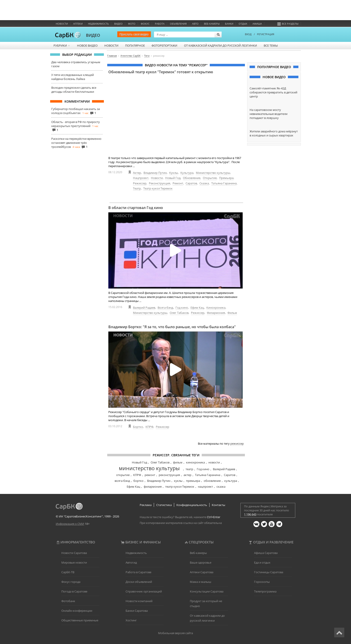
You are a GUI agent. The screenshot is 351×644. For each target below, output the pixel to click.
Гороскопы (262, 582)
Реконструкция (159, 183)
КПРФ (149, 427)
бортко (138, 481)
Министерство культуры (213, 173)
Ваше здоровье (201, 562)
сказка (221, 487)
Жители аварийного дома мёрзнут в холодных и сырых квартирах (274, 133)
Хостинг (131, 620)
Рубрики (62, 45)
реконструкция (169, 475)
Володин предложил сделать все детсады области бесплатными (74, 90)
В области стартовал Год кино (136, 208)
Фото (132, 24)
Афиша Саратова (266, 553)
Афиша (257, 24)
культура (231, 481)
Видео (118, 24)
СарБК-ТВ (68, 572)
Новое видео (87, 45)
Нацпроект (141, 178)
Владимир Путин (155, 173)
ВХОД (248, 34)
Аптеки (78, 24)
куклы (178, 481)
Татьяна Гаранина (224, 183)
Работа (160, 24)
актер (187, 475)
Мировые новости (74, 562)
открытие (123, 475)
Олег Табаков (179, 313)
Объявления (178, 24)
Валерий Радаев (144, 308)
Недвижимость (98, 24)
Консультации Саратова (207, 591)
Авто (195, 24)
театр (189, 469)
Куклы (174, 173)
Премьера (226, 178)
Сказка (204, 183)
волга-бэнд (122, 481)
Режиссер (140, 183)
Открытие (210, 178)
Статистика (164, 505)
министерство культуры (149, 468)
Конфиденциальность (192, 505)
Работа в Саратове (138, 572)
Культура (187, 173)
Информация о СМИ (70, 524)
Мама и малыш (201, 582)
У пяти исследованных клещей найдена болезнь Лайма (73, 77)
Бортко (138, 427)
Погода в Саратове (74, 591)
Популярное (135, 45)
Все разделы (288, 24)
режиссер (237, 444)
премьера (193, 481)
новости (214, 462)
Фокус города (71, 582)
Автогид (131, 562)
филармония (153, 487)
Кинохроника (216, 308)
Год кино (182, 308)
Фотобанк (68, 601)
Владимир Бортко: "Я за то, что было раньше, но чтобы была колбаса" (172, 327)
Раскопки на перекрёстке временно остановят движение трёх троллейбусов (76, 143)
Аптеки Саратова (202, 572)
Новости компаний (139, 601)
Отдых (243, 24)
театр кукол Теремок (180, 487)
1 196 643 (250, 514)
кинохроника (195, 462)
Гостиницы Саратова (269, 572)
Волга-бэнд (165, 308)
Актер (137, 173)
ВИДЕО (93, 35)
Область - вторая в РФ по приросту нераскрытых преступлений (76, 124)
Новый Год (173, 178)
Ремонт (178, 183)
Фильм (232, 313)
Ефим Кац (197, 308)
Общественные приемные (80, 620)
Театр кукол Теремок (158, 188)
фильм (178, 462)
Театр (137, 188)
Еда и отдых (262, 562)
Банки (229, 24)
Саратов (191, 183)
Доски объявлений (139, 582)
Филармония (216, 313)
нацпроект (205, 487)
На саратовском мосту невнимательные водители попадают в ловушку (269, 114)
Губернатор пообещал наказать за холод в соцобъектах (76, 111)
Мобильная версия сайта (175, 633)
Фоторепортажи (164, 45)
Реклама (146, 505)
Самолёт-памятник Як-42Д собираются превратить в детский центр (273, 92)
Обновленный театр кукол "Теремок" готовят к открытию (161, 72)
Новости (62, 24)
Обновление (192, 178)
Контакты (218, 505)
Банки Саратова (137, 611)
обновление (212, 481)
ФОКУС (145, 24)
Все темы (271, 45)
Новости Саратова (74, 553)
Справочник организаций (144, 591)
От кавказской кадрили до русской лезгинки (220, 45)
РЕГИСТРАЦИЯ (266, 34)
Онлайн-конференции (77, 611)
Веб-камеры (212, 24)
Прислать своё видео (134, 34)
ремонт (150, 475)
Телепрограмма (265, 591)
